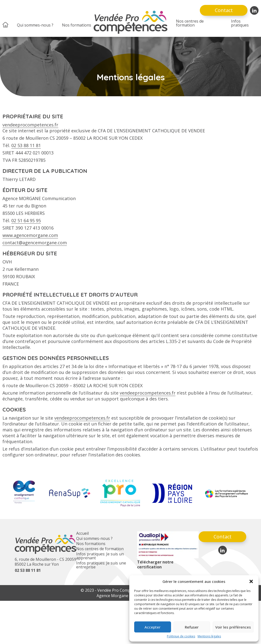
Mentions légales (209, 636)
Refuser (192, 627)
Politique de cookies (181, 636)
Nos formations (77, 25)
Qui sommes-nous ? (35, 25)
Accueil (82, 533)
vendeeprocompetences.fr (30, 125)
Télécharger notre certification (155, 564)
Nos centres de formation (190, 23)
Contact (224, 10)
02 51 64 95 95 (26, 220)
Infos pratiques (240, 23)
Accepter (152, 627)
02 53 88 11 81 (26, 145)
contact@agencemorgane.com (35, 243)
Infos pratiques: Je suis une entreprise (101, 565)
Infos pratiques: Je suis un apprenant (100, 556)
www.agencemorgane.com (30, 235)
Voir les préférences (233, 627)
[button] (251, 581)
